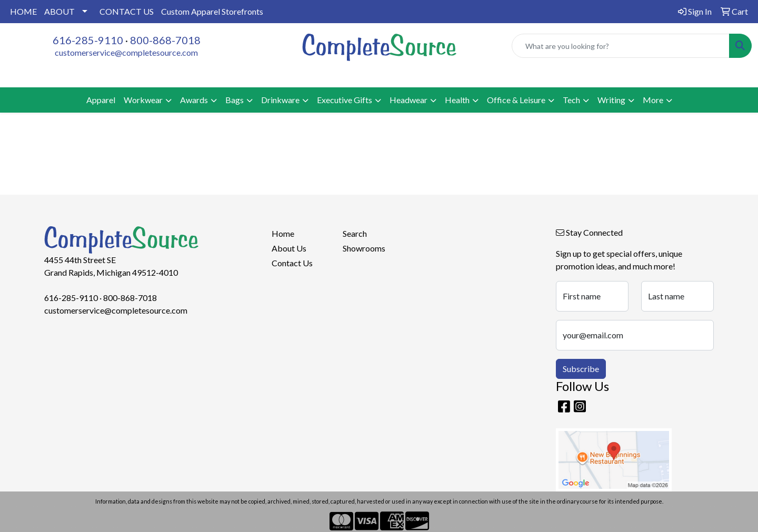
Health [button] (457, 100)
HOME (23, 11)
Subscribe (581, 369)
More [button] (653, 100)
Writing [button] (611, 100)
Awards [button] (194, 100)
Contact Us (292, 263)
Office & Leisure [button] (516, 100)
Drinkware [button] (280, 100)
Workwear (143, 100)
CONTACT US (127, 11)
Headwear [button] (408, 100)
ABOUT (59, 11)
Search (355, 233)
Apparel (101, 100)
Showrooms (364, 248)
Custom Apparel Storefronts (212, 11)
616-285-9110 (88, 40)
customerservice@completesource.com (126, 52)
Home (283, 233)
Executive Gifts (345, 100)
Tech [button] (571, 100)
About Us (289, 248)
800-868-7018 (165, 40)
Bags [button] (235, 100)
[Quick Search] (621, 46)
